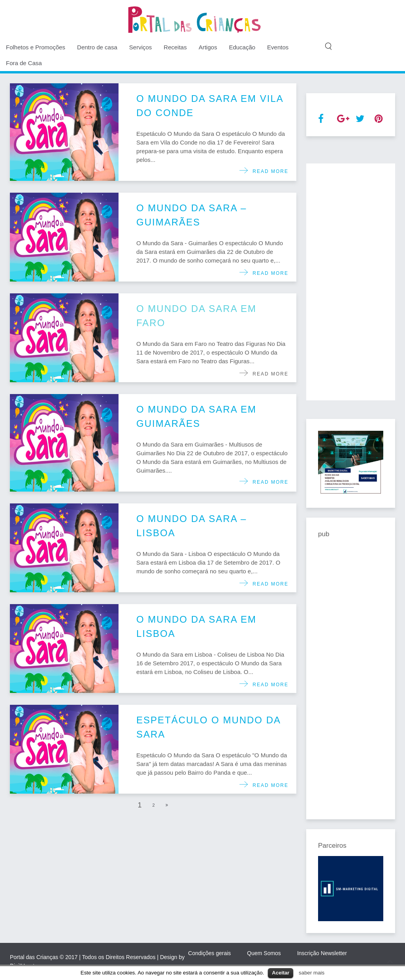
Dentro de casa (97, 47)
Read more (268, 171)
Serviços (141, 47)
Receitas (175, 47)
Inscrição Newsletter (322, 953)
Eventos (278, 47)
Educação (242, 47)
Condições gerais (209, 953)
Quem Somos (264, 953)
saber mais (312, 973)
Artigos (208, 47)
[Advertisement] (351, 282)
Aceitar (281, 973)
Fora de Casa (24, 63)
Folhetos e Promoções (36, 47)
